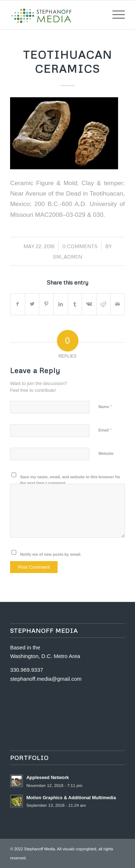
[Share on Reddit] (103, 304)
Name (105, 406)
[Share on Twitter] (32, 304)
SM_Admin (67, 257)
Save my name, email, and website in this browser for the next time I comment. (70, 480)
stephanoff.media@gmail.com (46, 679)
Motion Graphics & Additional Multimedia (71, 798)
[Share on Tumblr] (75, 304)
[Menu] (115, 15)
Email (105, 430)
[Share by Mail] (118, 304)
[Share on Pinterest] (46, 304)
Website (106, 453)
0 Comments (80, 246)
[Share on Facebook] (18, 304)
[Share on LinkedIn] (61, 304)
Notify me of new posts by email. (51, 554)
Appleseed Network (48, 777)
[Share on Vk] (89, 304)
